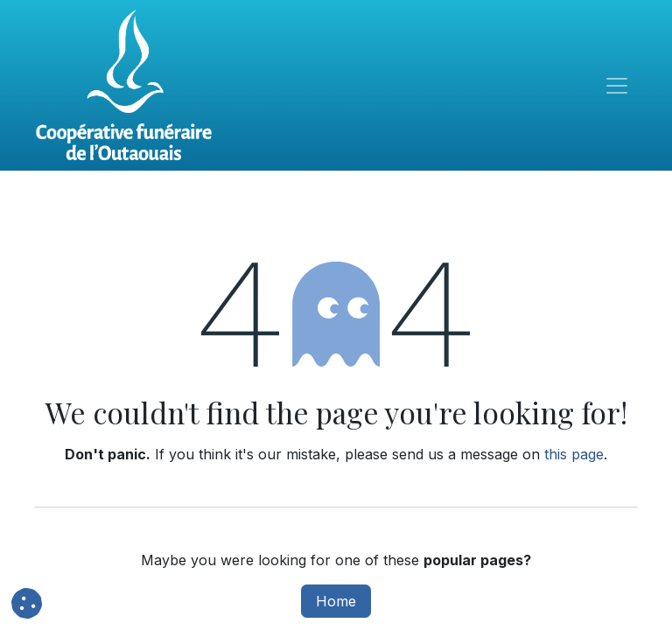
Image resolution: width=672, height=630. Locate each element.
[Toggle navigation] (617, 86)
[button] (27, 603)
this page (574, 454)
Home (336, 601)
